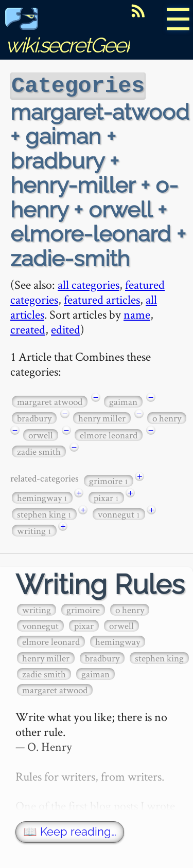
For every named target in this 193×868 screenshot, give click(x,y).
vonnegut (119, 513)
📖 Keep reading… (70, 831)
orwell (41, 434)
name (137, 313)
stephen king (44, 513)
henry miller (102, 417)
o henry (167, 417)
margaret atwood (50, 401)
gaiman (123, 401)
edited (66, 328)
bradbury (34, 417)
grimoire (109, 480)
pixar (106, 497)
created (28, 328)
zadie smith (39, 450)
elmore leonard (109, 434)
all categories (89, 283)
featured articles (102, 298)
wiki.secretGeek (70, 34)
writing (34, 530)
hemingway (42, 497)
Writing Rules (100, 584)
